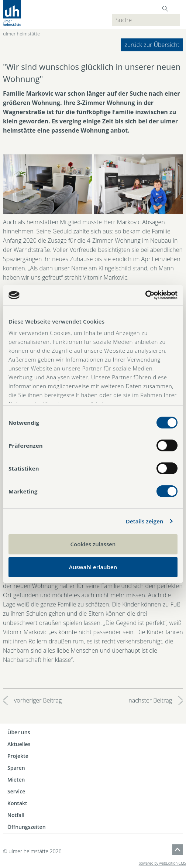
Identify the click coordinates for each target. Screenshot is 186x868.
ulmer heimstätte (21, 34)
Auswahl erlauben (93, 567)
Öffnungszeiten (27, 827)
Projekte (18, 756)
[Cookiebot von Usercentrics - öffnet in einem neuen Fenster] (145, 295)
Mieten (16, 780)
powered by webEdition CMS (162, 863)
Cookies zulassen (93, 544)
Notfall (16, 815)
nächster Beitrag (150, 700)
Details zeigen (145, 521)
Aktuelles (19, 744)
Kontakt (17, 803)
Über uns (19, 732)
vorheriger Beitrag (38, 700)
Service (16, 791)
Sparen (16, 768)
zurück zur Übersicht (152, 45)
